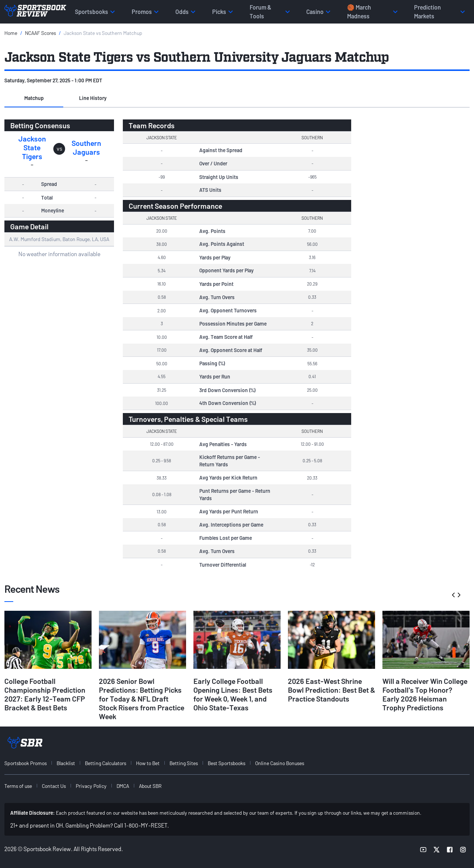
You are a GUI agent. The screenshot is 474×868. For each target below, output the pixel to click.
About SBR (150, 786)
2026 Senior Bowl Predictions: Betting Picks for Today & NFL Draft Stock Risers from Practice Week (142, 699)
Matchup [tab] (34, 98)
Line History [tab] (93, 98)
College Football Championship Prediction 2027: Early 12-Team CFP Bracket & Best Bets (45, 694)
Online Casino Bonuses (280, 763)
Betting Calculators (106, 763)
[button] (34, 98)
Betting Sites (184, 763)
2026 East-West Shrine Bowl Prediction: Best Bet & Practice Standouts (332, 690)
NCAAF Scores (40, 33)
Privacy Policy (91, 786)
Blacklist (66, 763)
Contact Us (54, 786)
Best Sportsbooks (227, 763)
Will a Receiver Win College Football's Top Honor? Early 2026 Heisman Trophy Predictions (425, 694)
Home (11, 33)
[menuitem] (30, 763)
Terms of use (18, 786)
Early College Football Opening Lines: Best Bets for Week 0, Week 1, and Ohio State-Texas (233, 694)
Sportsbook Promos (26, 763)
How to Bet (148, 763)
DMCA (123, 786)
